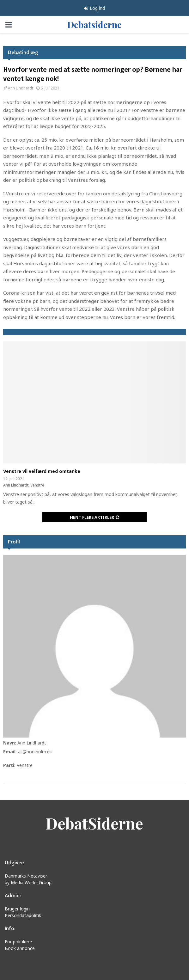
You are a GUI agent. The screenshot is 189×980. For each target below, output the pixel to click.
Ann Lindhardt (21, 88)
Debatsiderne (94, 24)
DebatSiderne (94, 823)
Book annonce (20, 948)
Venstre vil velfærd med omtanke (42, 472)
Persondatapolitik (23, 915)
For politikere (18, 942)
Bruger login (17, 909)
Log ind (94, 8)
